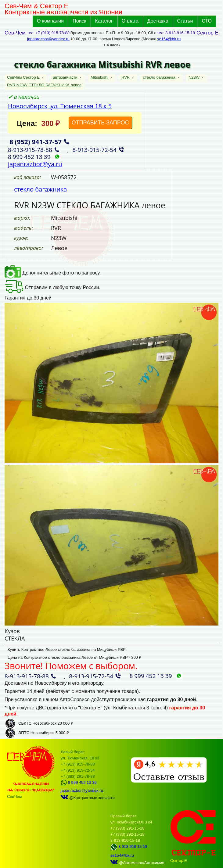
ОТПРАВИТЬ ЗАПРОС (100, 123)
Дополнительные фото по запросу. (53, 273)
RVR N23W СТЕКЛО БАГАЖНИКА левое (44, 85)
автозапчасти (66, 77)
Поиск (79, 21)
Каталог (104, 21)
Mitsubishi (100, 77)
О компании (50, 21)
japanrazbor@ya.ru (35, 164)
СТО (207, 21)
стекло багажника (160, 77)
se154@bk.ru (169, 39)
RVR (126, 77)
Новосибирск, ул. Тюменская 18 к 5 (60, 106)
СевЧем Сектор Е (24, 77)
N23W (195, 77)
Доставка (158, 21)
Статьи (185, 21)
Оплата (130, 21)
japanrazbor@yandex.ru (48, 39)
